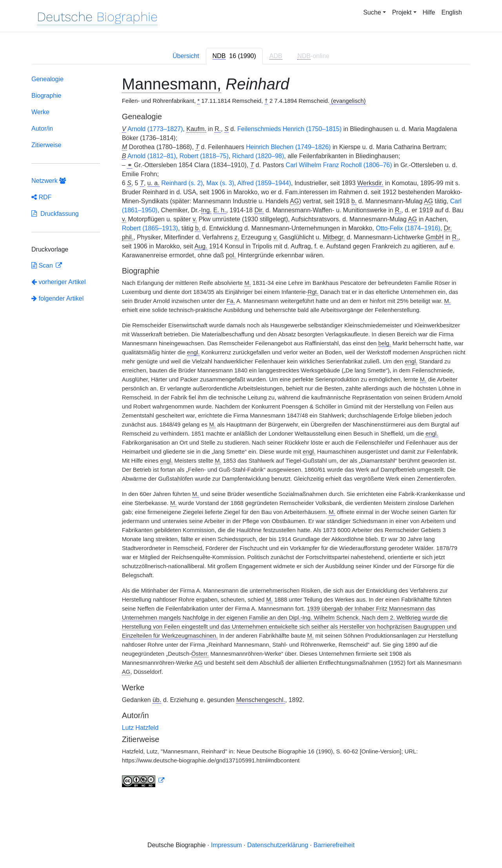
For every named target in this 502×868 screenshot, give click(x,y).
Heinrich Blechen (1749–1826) (288, 147)
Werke (40, 112)
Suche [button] (372, 12)
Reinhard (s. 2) (182, 183)
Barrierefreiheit (334, 845)
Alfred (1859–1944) (264, 183)
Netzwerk (49, 181)
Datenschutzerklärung (278, 845)
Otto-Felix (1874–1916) (408, 228)
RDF (41, 197)
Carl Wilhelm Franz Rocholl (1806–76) (339, 165)
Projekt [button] (402, 12)
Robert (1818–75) (204, 156)
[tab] (234, 56)
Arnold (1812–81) (152, 156)
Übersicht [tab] (186, 56)
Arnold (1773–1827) (155, 129)
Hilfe (429, 12)
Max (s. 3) (220, 183)
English (452, 12)
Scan (43, 265)
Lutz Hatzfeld (140, 728)
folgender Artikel (57, 298)
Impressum (226, 845)
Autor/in (42, 129)
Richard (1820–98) (258, 156)
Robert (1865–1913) (150, 228)
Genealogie (47, 79)
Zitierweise (46, 145)
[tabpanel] (251, 433)
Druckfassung (55, 214)
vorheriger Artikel (59, 282)
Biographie (46, 96)
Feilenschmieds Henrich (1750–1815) (289, 129)
